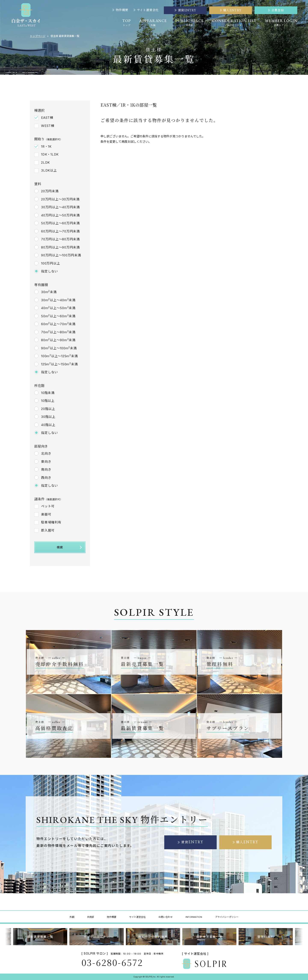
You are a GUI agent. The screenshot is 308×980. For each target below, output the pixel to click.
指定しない (50, 271)
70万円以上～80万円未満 (60, 239)
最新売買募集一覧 (210, 937)
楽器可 (46, 514)
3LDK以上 (49, 170)
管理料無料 (267, 937)
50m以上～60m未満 (58, 316)
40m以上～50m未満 (58, 308)
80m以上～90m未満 (58, 340)
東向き (46, 462)
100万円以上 (50, 263)
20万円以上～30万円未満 (60, 199)
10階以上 (48, 401)
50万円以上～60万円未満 (60, 223)
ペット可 (48, 506)
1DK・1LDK (50, 154)
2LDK (45, 162)
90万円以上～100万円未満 (61, 255)
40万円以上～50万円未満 (60, 215)
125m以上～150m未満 (59, 364)
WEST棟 (48, 126)
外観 (72, 917)
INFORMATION (194, 917)
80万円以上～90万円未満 (60, 247)
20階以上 (48, 409)
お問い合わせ (166, 917)
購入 (247, 842)
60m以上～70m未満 (58, 324)
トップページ (38, 36)
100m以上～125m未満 (59, 356)
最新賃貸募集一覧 (41, 937)
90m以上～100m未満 (59, 348)
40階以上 (48, 425)
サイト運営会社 (146, 10)
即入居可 (48, 530)
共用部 (91, 917)
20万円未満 (50, 191)
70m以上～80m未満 (58, 332)
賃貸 (192, 842)
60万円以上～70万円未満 (60, 231)
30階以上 (48, 417)
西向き (46, 478)
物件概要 (120, 10)
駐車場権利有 (51, 522)
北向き (46, 453)
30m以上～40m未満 (58, 300)
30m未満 (49, 292)
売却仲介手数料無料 (154, 937)
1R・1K (46, 146)
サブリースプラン (98, 937)
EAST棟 (47, 118)
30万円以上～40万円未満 (60, 207)
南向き (46, 469)
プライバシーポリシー (227, 917)
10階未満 (48, 393)
